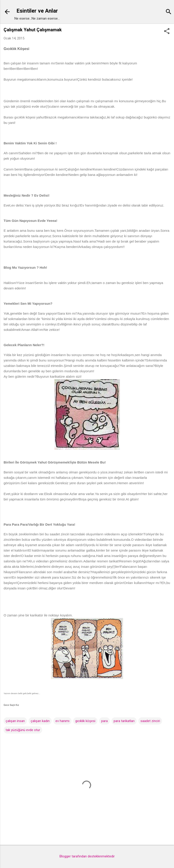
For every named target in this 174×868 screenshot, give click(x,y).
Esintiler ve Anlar (37, 11)
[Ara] (169, 12)
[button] (167, 32)
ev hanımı (62, 721)
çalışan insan (15, 721)
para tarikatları (124, 721)
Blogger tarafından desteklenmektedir (87, 856)
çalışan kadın (40, 721)
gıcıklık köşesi (85, 721)
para (104, 721)
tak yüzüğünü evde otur (23, 730)
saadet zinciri (150, 721)
